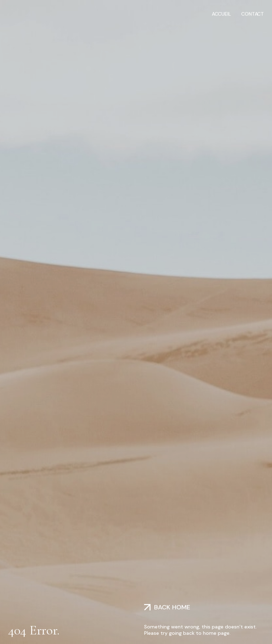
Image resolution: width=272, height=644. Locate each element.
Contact (253, 13)
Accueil (221, 13)
